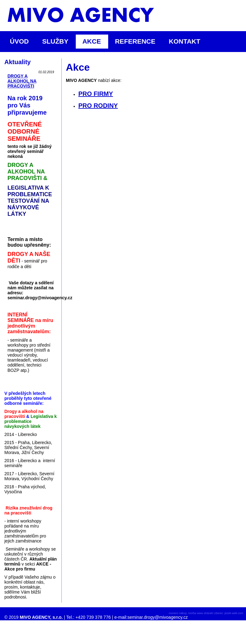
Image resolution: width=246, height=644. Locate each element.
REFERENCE (135, 41)
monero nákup (178, 613)
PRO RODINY (98, 106)
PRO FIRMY (96, 94)
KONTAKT (184, 41)
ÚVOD (19, 41)
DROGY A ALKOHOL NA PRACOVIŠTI (22, 81)
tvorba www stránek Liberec (206, 613)
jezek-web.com (234, 613)
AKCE (94, 41)
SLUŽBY (58, 41)
